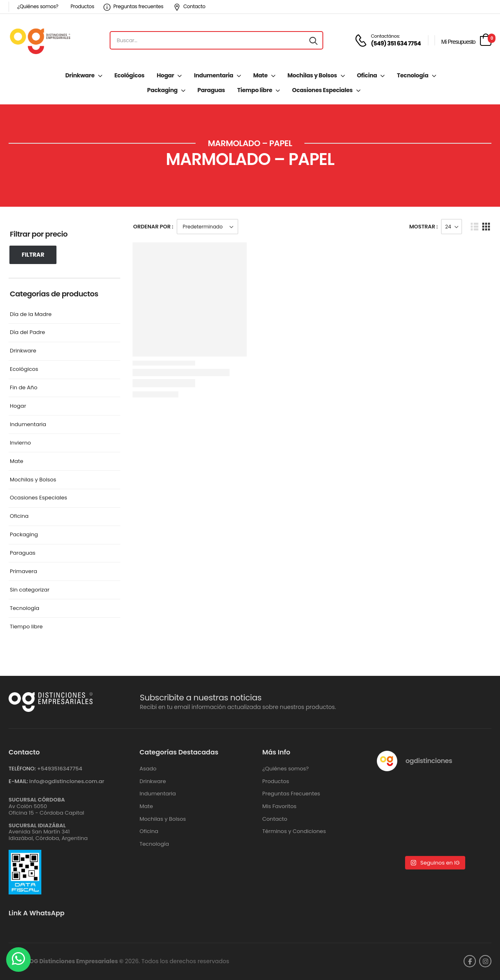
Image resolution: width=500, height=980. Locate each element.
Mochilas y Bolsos (312, 75)
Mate (260, 75)
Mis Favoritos (279, 806)
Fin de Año (24, 388)
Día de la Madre (31, 315)
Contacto (189, 6)
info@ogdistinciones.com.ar (66, 781)
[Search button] (313, 41)
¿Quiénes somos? (38, 6)
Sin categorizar (30, 590)
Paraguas (211, 90)
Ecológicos (130, 75)
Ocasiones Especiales (322, 90)
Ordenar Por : (153, 227)
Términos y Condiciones (294, 831)
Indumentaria (214, 75)
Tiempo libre (255, 90)
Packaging (162, 90)
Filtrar (33, 255)
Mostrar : (423, 227)
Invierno (20, 443)
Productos (82, 6)
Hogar (165, 75)
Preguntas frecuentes (133, 6)
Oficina (367, 75)
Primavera (24, 572)
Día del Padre (27, 333)
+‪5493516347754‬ (60, 769)
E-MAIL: (18, 781)
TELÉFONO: (22, 769)
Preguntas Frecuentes (291, 794)
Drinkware (80, 75)
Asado (148, 769)
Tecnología (413, 75)
